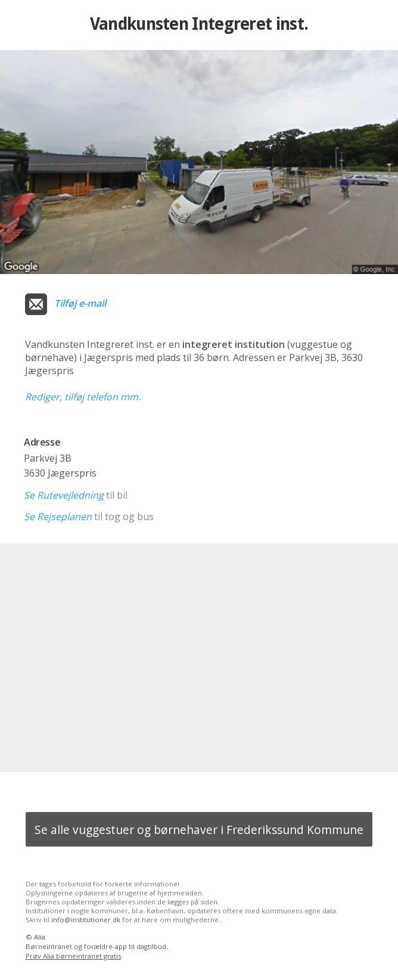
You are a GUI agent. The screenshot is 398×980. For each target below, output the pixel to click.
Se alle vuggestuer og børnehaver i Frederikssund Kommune (199, 830)
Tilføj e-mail (80, 303)
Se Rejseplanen (58, 517)
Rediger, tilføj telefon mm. (83, 397)
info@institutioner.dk (86, 920)
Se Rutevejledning (64, 495)
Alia (40, 937)
